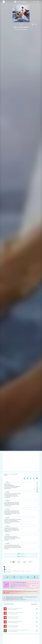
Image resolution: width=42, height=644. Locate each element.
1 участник (8, 569)
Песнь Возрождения (21, 29)
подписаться (34, 586)
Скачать (21, 554)
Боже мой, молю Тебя (13, 617)
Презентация (15, 474)
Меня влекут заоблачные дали (15, 621)
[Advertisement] (21, 462)
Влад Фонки (7, 567)
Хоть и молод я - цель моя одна (15, 613)
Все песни (35, 604)
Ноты (10, 474)
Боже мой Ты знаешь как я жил (15, 608)
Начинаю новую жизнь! (13, 626)
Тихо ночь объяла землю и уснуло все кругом (19, 630)
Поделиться (21, 557)
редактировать (33, 597)
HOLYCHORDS (15, 582)
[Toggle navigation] (38, 2)
